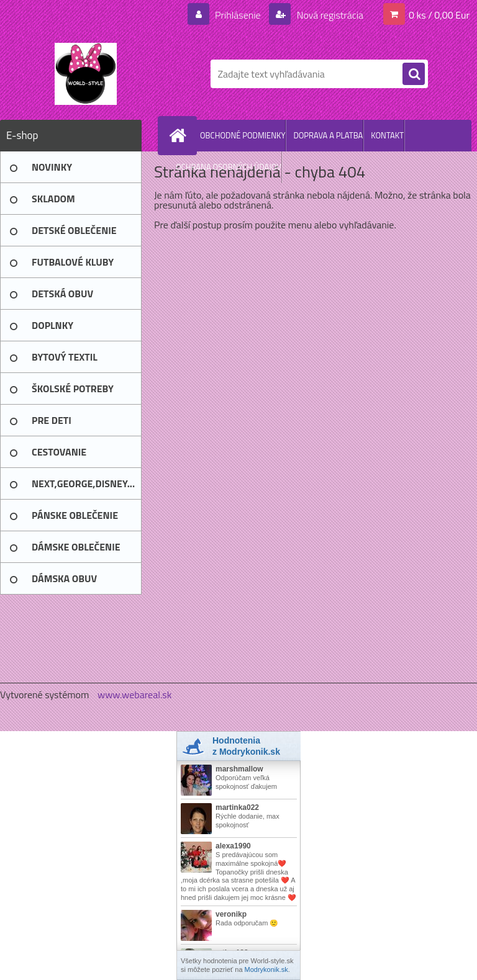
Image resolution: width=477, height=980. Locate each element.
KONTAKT (387, 135)
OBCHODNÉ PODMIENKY (243, 135)
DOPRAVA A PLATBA (328, 135)
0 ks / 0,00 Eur (439, 15)
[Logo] (85, 74)
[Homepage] (180, 135)
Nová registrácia (329, 15)
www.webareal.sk (135, 695)
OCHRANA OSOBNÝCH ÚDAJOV (229, 167)
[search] (414, 74)
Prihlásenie (238, 15)
